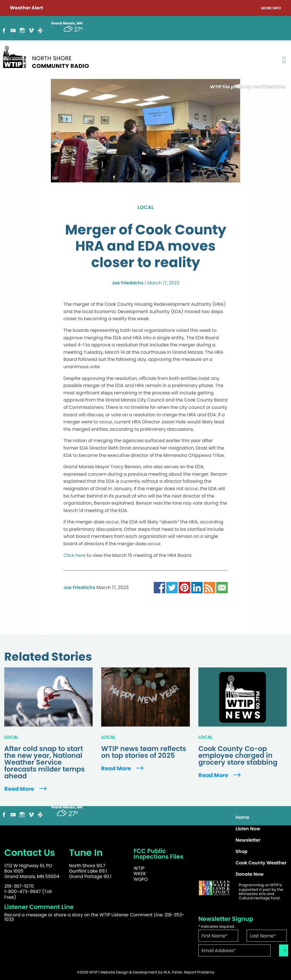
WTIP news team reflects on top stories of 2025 (144, 752)
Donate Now (250, 874)
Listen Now (248, 829)
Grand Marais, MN (67, 807)
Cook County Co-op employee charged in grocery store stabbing (238, 756)
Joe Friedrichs (128, 283)
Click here (74, 555)
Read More (26, 789)
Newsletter (248, 840)
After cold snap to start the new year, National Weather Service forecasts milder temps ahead (44, 762)
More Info (271, 8)
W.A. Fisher (173, 972)
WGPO (141, 879)
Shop (242, 851)
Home (242, 817)
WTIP (139, 868)
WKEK (140, 874)
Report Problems (199, 972)
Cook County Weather (261, 863)
